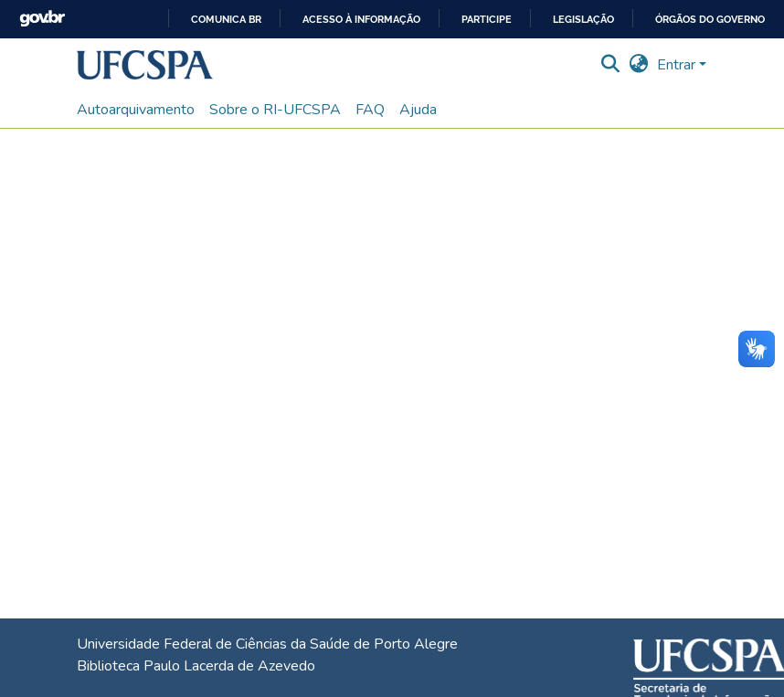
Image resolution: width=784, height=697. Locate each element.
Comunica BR (226, 19)
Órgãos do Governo (710, 19)
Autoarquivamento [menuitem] (136, 110)
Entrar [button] (678, 65)
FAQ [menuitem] (370, 110)
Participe (487, 19)
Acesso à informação (361, 19)
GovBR (42, 19)
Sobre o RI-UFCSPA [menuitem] (275, 110)
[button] (145, 65)
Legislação (583, 19)
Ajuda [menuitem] (418, 110)
